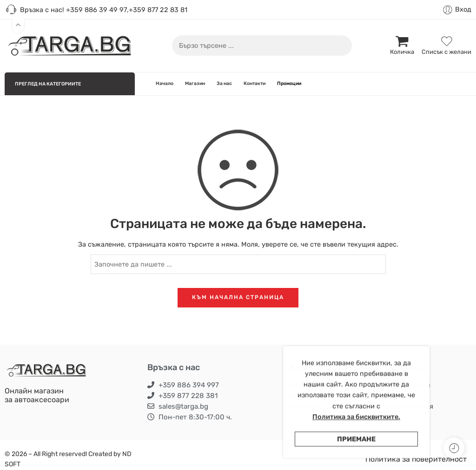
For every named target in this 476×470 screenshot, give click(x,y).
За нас (224, 83)
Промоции (289, 83)
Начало (165, 83)
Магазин (195, 83)
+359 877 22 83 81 (158, 10)
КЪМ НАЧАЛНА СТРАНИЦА (238, 297)
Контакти (255, 83)
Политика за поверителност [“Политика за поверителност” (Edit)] (416, 459)
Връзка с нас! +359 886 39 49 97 (66, 10)
